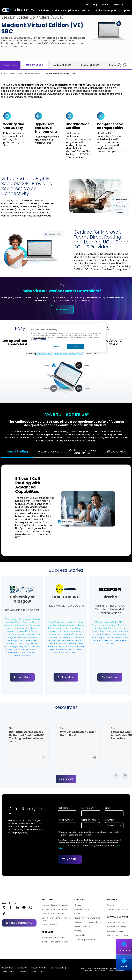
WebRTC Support (50, 452)
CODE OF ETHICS (38, 971)
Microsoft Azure (44, 354)
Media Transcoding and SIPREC (82, 452)
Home (4, 74)
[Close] (103, 326)
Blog (95, 5)
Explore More (22, 677)
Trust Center (8, 968)
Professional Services (116, 922)
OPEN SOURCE (22, 968)
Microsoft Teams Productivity (55, 905)
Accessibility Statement (85, 939)
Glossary (78, 931)
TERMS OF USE (23, 971)
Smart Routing (17, 452)
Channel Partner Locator (118, 909)
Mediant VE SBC (35, 65)
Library (104, 5)
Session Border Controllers (53, 938)
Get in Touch (124, 951)
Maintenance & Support (117, 935)
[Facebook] (11, 908)
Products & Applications (65, 10)
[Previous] (119, 65)
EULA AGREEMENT (57, 968)
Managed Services (115, 931)
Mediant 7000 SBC (90, 65)
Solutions (44, 10)
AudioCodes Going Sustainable (88, 922)
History (77, 914)
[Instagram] (31, 908)
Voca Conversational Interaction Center (56, 919)
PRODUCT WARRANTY (39, 968)
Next (125, 776)
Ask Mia (124, 966)
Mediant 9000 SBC (62, 65)
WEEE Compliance (82, 927)
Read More (62, 310)
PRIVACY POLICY (8, 971)
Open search (129, 5)
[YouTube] (24, 908)
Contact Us (118, 5)
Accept (75, 347)
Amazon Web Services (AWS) (68, 354)
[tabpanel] (66, 509)
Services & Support (105, 10)
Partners (87, 10)
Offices (78, 905)
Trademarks (80, 935)
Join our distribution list (20, 923)
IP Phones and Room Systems (55, 942)
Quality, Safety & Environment (88, 918)
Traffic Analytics (115, 452)
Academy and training (117, 927)
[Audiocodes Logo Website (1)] (18, 10)
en (87, 5)
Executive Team (82, 909)
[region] (67, 338)
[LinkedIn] (17, 908)
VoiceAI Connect (49, 924)
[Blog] (4, 914)
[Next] (125, 65)
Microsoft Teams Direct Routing (56, 909)
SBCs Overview (10, 65)
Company (124, 10)
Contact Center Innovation (54, 914)
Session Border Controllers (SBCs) (25, 74)
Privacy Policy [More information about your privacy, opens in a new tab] (40, 340)
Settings (57, 346)
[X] (4, 908)
